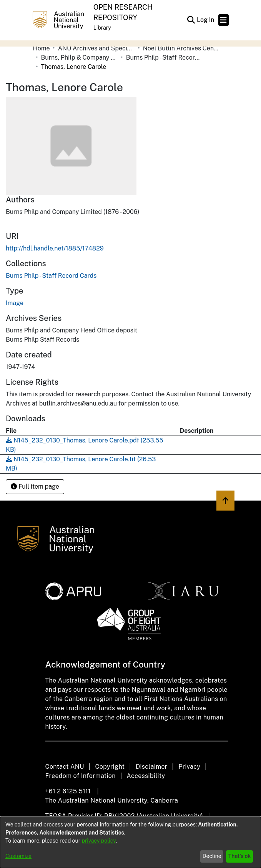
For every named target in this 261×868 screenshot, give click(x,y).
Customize (18, 856)
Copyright (110, 767)
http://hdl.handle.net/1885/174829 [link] (55, 248)
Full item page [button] (35, 487)
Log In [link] (206, 20)
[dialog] (130, 842)
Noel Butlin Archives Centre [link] (181, 48)
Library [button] (102, 28)
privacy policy (99, 841)
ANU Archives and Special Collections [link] (96, 48)
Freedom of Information (81, 776)
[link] (51, 276)
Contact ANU (65, 767)
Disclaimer (152, 767)
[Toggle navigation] (224, 20)
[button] (191, 20)
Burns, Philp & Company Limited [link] (80, 58)
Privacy (189, 767)
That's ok (240, 856)
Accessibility (146, 776)
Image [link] (15, 303)
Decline (212, 856)
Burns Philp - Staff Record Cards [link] (165, 58)
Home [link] (42, 48)
